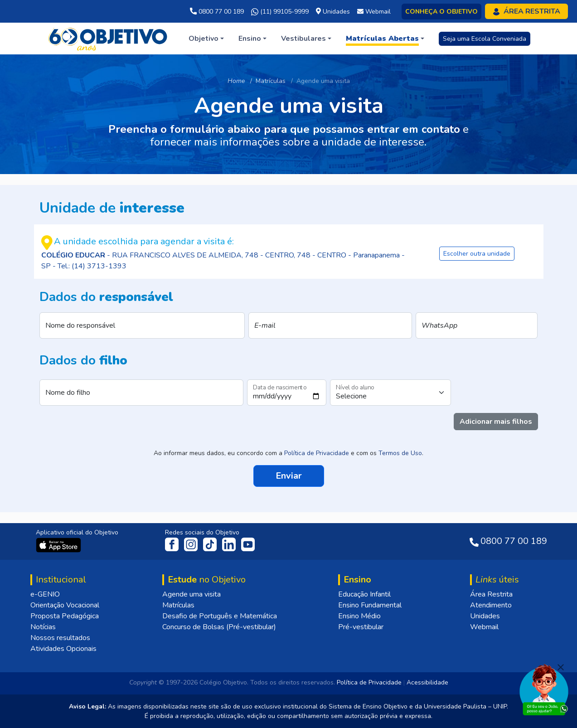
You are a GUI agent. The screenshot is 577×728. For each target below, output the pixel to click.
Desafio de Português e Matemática (220, 616)
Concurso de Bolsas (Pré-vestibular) (219, 627)
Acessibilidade (427, 682)
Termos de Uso (400, 453)
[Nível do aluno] (390, 393)
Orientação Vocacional (65, 605)
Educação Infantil (364, 594)
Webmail (484, 627)
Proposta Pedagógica (65, 616)
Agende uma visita (192, 594)
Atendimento (491, 605)
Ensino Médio (359, 616)
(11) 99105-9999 (280, 12)
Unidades (485, 616)
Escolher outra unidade (477, 254)
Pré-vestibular (361, 627)
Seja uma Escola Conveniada (485, 39)
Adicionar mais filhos (496, 422)
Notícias (43, 627)
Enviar (289, 475)
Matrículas (178, 605)
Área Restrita (491, 594)
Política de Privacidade (317, 453)
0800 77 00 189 (217, 12)
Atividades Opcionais (63, 649)
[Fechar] (561, 667)
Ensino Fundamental (370, 605)
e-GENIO (45, 594)
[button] (206, 39)
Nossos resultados (60, 638)
